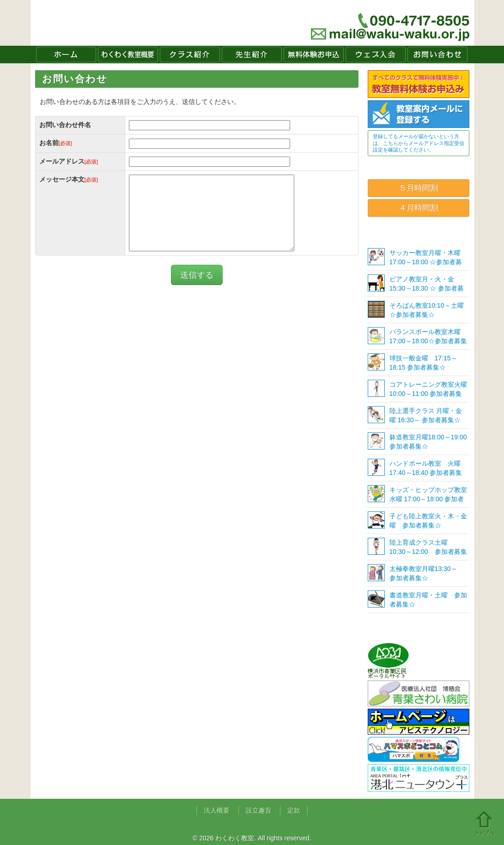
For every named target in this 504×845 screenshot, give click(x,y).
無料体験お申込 (314, 55)
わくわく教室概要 (128, 55)
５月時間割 (418, 188)
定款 (294, 810)
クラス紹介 (190, 55)
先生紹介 (252, 55)
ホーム (66, 55)
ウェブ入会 (376, 55)
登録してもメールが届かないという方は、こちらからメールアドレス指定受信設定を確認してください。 (419, 143)
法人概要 (217, 810)
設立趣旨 (259, 810)
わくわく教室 (120, 23)
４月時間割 (418, 208)
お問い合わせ (437, 55)
